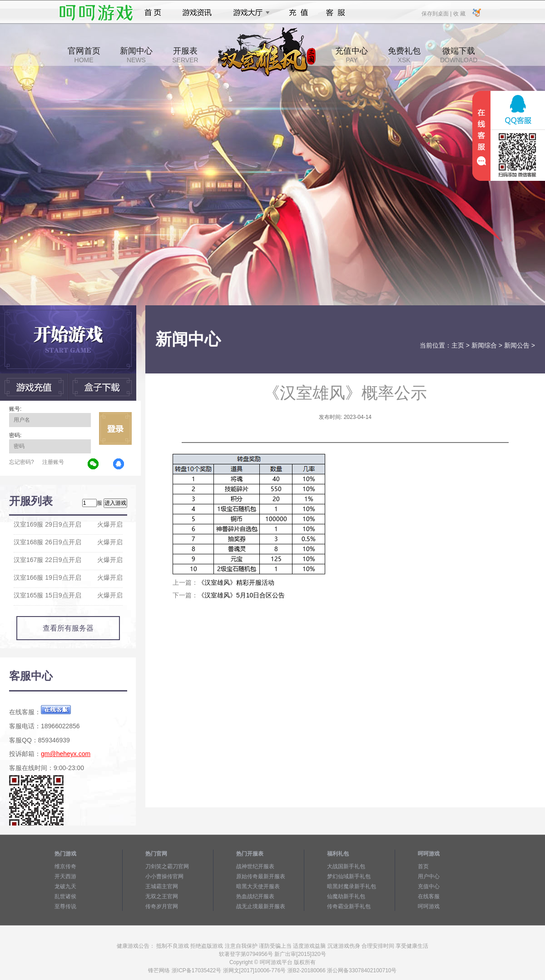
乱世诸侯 (65, 896)
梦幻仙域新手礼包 (349, 876)
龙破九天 (65, 886)
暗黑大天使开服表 (258, 886)
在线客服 (429, 896)
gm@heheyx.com (66, 754)
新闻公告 (517, 345)
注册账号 (53, 462)
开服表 (185, 55)
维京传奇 (65, 866)
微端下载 (459, 55)
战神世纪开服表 (255, 866)
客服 (336, 13)
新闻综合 (484, 345)
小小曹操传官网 (164, 876)
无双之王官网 (162, 896)
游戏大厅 (249, 13)
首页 (153, 13)
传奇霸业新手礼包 (349, 906)
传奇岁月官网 (162, 906)
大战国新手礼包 (346, 866)
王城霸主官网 (162, 886)
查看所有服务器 (68, 628)
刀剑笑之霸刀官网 (167, 866)
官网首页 (84, 55)
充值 (298, 13)
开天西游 (65, 876)
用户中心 (429, 876)
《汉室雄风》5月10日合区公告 (241, 595)
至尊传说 (65, 906)
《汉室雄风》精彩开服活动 (236, 582)
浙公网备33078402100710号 (362, 970)
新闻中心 (136, 55)
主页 (458, 345)
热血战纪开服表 (255, 896)
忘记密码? (22, 462)
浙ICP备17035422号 (196, 970)
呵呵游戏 (429, 906)
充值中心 (352, 55)
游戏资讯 (197, 13)
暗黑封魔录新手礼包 (352, 886)
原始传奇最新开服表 (261, 876)
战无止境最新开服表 (261, 906)
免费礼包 (404, 55)
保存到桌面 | (437, 13)
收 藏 (459, 13)
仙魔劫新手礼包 (346, 896)
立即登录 (115, 428)
